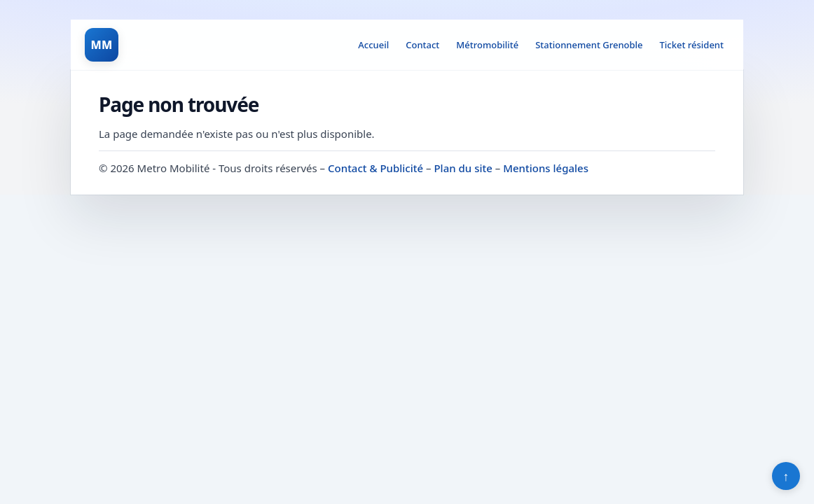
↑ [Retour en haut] (786, 476)
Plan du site (463, 168)
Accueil (373, 45)
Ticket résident (692, 45)
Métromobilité (487, 45)
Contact (422, 45)
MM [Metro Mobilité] (101, 45)
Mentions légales (546, 168)
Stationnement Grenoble (589, 45)
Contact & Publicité (375, 168)
